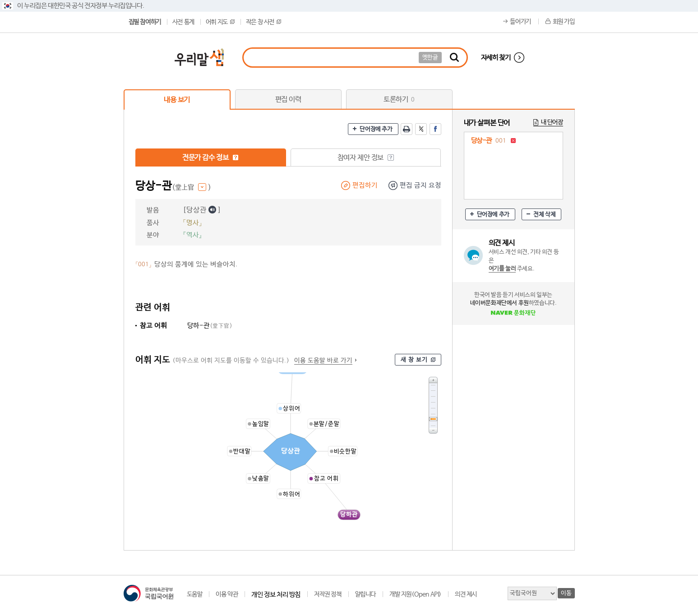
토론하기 (399, 100)
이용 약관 (227, 594)
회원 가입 (564, 22)
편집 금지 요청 (421, 185)
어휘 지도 (220, 22)
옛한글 (430, 58)
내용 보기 (177, 100)
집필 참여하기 (145, 22)
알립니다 (365, 594)
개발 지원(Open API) (415, 594)
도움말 (195, 594)
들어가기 (520, 22)
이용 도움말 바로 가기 (323, 361)
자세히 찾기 (496, 58)
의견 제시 (466, 594)
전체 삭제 (544, 215)
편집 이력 (288, 100)
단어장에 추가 (376, 129)
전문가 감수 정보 (210, 158)
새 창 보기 (414, 360)
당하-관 (210, 326)
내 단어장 (552, 122)
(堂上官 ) (192, 188)
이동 (566, 593)
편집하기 (365, 185)
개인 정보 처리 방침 (276, 595)
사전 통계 (183, 22)
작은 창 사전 (263, 22)
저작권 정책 (328, 594)
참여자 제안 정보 (366, 158)
